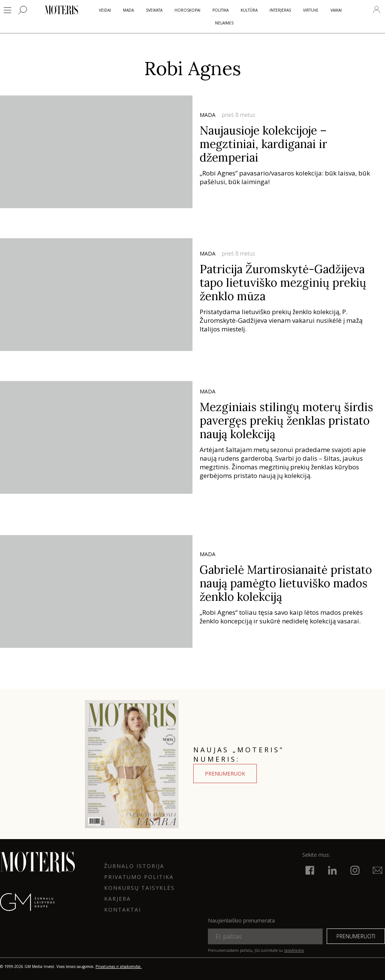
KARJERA (117, 899)
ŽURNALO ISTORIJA (134, 866)
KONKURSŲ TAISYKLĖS (139, 888)
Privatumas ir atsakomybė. (119, 966)
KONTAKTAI (123, 910)
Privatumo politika (139, 877)
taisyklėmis (294, 950)
